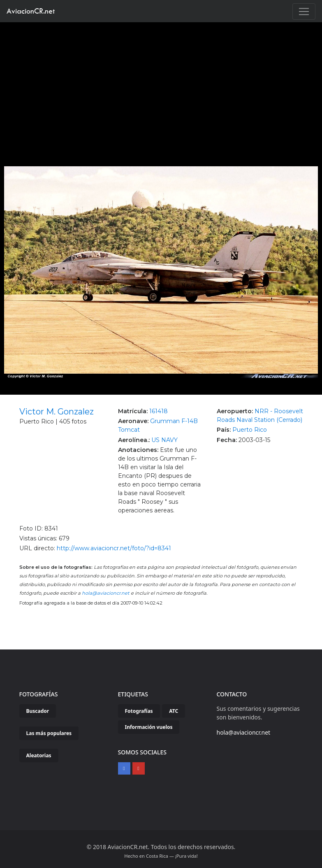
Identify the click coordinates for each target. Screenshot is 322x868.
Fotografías (139, 711)
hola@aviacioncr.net (106, 593)
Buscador (38, 711)
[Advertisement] (161, 84)
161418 (159, 411)
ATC (174, 711)
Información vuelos (149, 727)
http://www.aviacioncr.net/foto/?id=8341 (114, 548)
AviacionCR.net (31, 11)
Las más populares (49, 733)
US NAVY (164, 440)
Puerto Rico (250, 430)
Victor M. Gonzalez (57, 412)
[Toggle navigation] (304, 12)
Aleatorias (39, 755)
